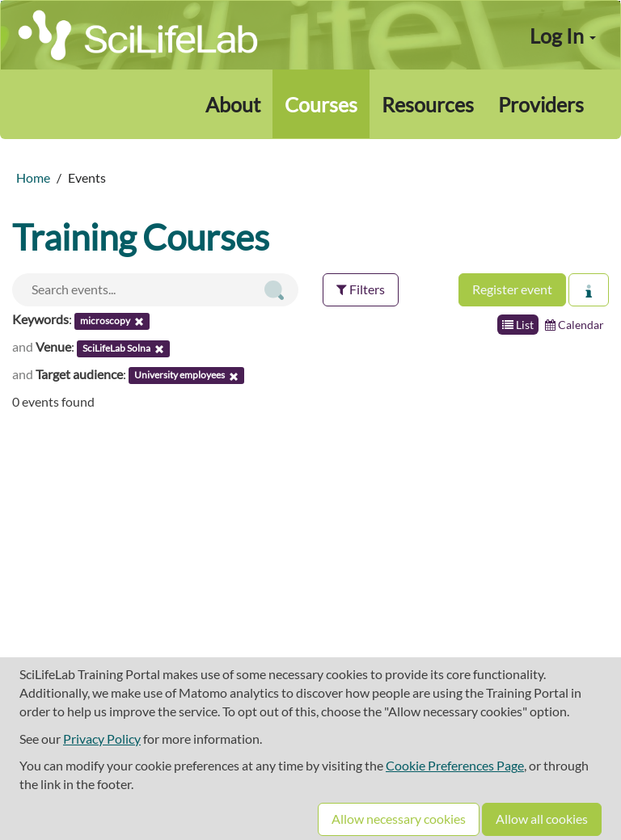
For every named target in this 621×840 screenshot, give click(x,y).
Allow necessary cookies (399, 819)
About (233, 104)
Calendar (575, 325)
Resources (428, 104)
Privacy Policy (102, 739)
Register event (512, 289)
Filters (361, 289)
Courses (321, 104)
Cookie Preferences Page (455, 765)
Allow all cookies (542, 819)
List (518, 325)
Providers (541, 104)
